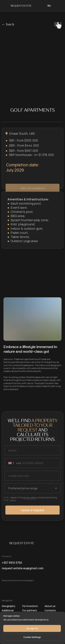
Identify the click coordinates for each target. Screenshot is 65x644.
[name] (32, 450)
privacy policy (30, 497)
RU (49, 6)
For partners (30, 610)
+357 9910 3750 (12, 563)
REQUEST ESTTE (21, 6)
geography (8, 606)
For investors (30, 606)
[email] (32, 476)
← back (8, 25)
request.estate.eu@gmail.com (23, 568)
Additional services (8, 612)
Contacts (50, 610)
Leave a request (32, 510)
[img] (57, 6)
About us (50, 606)
